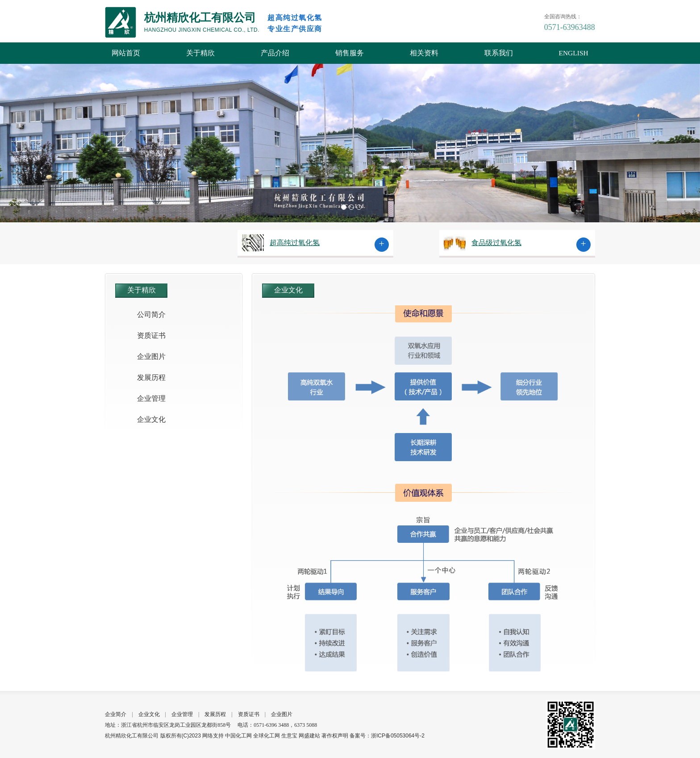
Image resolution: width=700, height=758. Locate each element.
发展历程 (151, 377)
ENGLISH (573, 53)
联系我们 (499, 53)
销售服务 (350, 53)
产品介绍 (275, 53)
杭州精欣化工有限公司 (132, 736)
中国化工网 (238, 736)
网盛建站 (309, 736)
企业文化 (151, 419)
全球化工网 (267, 736)
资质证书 (151, 335)
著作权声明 (335, 736)
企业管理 (151, 398)
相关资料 (424, 53)
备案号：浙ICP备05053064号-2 (387, 736)
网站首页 (126, 53)
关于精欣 (200, 53)
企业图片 (151, 356)
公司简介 (151, 314)
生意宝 (289, 736)
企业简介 (116, 714)
